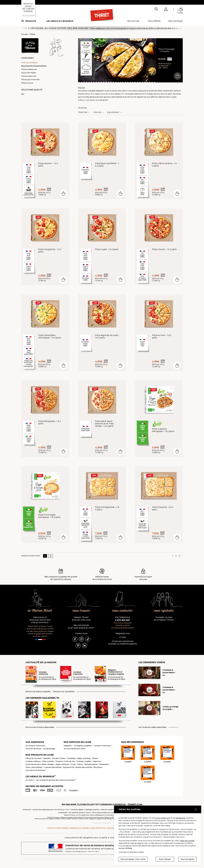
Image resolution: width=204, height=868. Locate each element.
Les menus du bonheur (60, 21)
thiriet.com (27, 810)
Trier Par (83, 112)
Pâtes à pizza (27, 83)
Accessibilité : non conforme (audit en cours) (74, 813)
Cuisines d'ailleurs (33, 761)
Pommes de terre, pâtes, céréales (40, 764)
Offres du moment (34, 758)
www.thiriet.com (163, 818)
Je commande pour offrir (75, 749)
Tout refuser (165, 859)
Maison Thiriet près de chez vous (81, 619)
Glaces (80, 764)
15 (45, 556)
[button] (166, 10)
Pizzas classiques (29, 69)
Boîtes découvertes (84, 767)
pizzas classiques (139, 91)
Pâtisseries (104, 764)
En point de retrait (33, 749)
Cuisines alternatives (53, 767)
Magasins (68, 746)
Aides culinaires (62, 764)
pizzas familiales (156, 91)
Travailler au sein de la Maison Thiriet (164, 619)
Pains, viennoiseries (34, 767)
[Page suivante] (182, 556)
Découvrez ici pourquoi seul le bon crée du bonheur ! (40, 620)
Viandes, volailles (84, 761)
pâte (114, 97)
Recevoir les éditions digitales (38, 692)
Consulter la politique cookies (131, 852)
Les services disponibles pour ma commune (49, 810)
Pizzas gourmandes (30, 79)
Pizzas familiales (29, 73)
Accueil (24, 34)
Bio (23, 94)
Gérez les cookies (107, 810)
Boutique (98, 767)
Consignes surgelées (83, 746)
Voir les (97, 112)
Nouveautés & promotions (34, 66)
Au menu (30, 780)
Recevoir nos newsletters (64, 692)
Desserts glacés (91, 764)
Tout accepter (187, 859)
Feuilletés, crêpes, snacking (79, 758)
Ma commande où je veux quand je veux (81, 627)
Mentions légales (77, 810)
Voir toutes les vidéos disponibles (152, 727)
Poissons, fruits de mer (65, 761)
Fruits (73, 764)
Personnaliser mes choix (133, 859)
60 (51, 556)
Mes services (133, 21)
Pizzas (33, 34)
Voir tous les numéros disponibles (40, 727)
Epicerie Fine (68, 767)
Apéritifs (47, 758)
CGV (68, 810)
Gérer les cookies (187, 841)
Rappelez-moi (123, 633)
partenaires (180, 818)
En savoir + (74, 790)
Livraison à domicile (102, 746)
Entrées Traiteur (59, 758)
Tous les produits (29, 62)
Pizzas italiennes (29, 76)
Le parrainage (49, 749)
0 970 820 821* (123, 620)
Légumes (97, 761)
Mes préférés (154, 21)
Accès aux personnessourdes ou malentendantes (123, 643)
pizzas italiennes (135, 94)
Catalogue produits (92, 810)
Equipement (113, 112)
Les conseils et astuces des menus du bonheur (56, 780)
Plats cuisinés (48, 761)
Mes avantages (175, 21)
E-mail (123, 637)
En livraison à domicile (35, 746)
